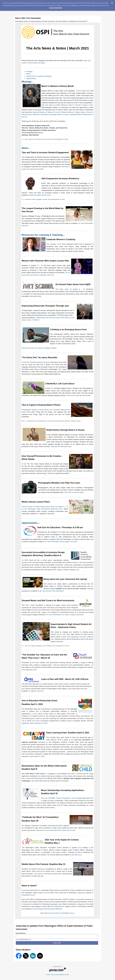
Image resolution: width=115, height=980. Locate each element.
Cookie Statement (56, 8)
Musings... (30, 71)
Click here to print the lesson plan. (79, 395)
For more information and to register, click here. (61, 542)
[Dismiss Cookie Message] (112, 2)
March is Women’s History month (81, 105)
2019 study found (84, 91)
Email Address (21, 933)
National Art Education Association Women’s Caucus (51, 114)
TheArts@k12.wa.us (67, 913)
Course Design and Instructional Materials (47, 909)
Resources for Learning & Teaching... (39, 76)
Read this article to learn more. (40, 195)
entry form (78, 855)
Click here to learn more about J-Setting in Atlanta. (39, 348)
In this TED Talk (28, 464)
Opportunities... (32, 78)
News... (29, 74)
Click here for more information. (53, 591)
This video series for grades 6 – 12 (70, 289)
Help (67, 975)
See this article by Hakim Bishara (54, 105)
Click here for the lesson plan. (61, 446)
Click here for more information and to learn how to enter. (56, 830)
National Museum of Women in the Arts (47, 112)
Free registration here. (30, 670)
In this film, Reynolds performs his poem (36, 362)
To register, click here (36, 691)
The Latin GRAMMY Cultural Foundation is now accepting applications (66, 798)
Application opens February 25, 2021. (35, 723)
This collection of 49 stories (56, 244)
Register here (74, 570)
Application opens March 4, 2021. (33, 756)
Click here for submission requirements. (48, 874)
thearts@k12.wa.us (28, 895)
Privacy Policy (50, 975)
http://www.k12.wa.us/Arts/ (50, 913)
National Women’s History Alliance (74, 112)
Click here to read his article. (74, 492)
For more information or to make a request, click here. (65, 615)
